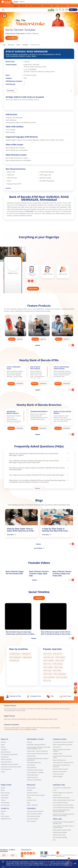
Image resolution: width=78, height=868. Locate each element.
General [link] (16, 6)
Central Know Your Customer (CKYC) (63, 763)
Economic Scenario (32, 793)
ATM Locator (11, 45)
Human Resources (6, 769)
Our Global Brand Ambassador (9, 754)
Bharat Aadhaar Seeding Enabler (62, 830)
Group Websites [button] (4, 855)
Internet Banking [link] (32, 719)
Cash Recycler (5, 816)
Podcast (3, 800)
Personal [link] (16, 2)
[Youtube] (34, 853)
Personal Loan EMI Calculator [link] (12, 728)
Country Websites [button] (13, 855)
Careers (3, 772)
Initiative (3, 747)
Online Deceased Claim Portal (61, 798)
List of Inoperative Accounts (60, 803)
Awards (3, 788)
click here (47, 863)
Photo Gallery (5, 795)
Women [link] (55, 6)
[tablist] (39, 717)
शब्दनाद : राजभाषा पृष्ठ (32, 805)
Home (4, 45)
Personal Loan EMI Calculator (35, 811)
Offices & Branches (6, 759)
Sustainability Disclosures (34, 763)
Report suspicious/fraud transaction (63, 745)
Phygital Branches (6, 819)
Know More (11, 38)
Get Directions (11, 91)
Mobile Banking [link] (22, 719)
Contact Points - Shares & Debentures (37, 751)
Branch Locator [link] (53, 719)
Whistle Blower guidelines (60, 832)
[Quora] (22, 856)
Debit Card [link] (7, 719)
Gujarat (18, 45)
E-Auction (30, 790)
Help (54, 840)
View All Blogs (39, 548)
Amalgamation (5, 757)
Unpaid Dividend (31, 756)
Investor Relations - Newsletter (35, 772)
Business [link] (22, 2)
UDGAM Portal (57, 795)
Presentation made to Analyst (35, 770)
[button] (57, 10)
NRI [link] (29, 6)
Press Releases (5, 803)
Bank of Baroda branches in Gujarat (17, 158)
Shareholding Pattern (33, 775)
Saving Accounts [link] (57, 709)
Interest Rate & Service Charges (36, 795)
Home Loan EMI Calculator (34, 814)
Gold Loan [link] (33, 709)
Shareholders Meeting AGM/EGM (36, 745)
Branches (3, 811)
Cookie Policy (4, 862)
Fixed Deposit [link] (66, 709)
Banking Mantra (31, 788)
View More (38, 488)
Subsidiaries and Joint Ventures (10, 764)
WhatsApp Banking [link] (43, 719)
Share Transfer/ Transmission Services (37, 754)
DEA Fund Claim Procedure (60, 769)
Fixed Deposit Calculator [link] (12, 729)
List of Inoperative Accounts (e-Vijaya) (63, 808)
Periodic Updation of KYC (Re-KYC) (63, 793)
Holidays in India (57, 754)
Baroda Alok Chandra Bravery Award (11, 767)
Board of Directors (6, 752)
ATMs (2, 814)
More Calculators (32, 821)
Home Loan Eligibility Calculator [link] (28, 729)
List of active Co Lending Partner (62, 788)
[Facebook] (22, 853)
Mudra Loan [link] (48, 709)
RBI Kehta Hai (57, 747)
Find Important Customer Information (63, 742)
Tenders (29, 798)
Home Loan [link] (16, 709)
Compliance (4, 750)
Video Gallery (5, 798)
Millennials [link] (23, 6)
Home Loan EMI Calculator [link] (29, 728)
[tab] (39, 706)
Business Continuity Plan (60, 772)
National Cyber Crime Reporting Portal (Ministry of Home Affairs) (63, 815)
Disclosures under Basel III (34, 780)
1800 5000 (36, 65)
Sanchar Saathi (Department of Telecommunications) (61, 811)
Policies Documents (32, 777)
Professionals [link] (47, 6)
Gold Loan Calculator (33, 819)
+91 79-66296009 (31, 69)
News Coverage (5, 793)
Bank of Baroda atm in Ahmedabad (17, 150)
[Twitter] (31, 853)
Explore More (33, 289)
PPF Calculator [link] (41, 728)
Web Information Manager (60, 837)
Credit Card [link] (14, 719)
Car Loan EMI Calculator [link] (53, 728)
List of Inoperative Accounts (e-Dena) (63, 805)
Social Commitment (6, 762)
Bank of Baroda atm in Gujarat (15, 148)
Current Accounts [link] (20, 710)
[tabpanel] (39, 710)
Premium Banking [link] (36, 6)
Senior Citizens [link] (63, 6)
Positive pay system (58, 774)
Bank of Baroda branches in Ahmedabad (18, 160)
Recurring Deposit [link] (10, 710)
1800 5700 (28, 65)
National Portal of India (59, 835)
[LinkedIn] (28, 853)
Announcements (5, 805)
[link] (51, 10)
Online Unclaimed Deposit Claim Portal (64, 800)
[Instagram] (25, 853)
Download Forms (32, 800)
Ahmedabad (25, 45)
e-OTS (55, 790)
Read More (8, 188)
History (3, 745)
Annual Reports (31, 765)
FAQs (28, 803)
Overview (3, 742)
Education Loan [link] (25, 709)
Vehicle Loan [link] (40, 709)
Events (3, 790)
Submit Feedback (58, 777)
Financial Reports (32, 768)
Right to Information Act (59, 760)
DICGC (45, 857)
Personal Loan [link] (8, 709)
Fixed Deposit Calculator (34, 816)
